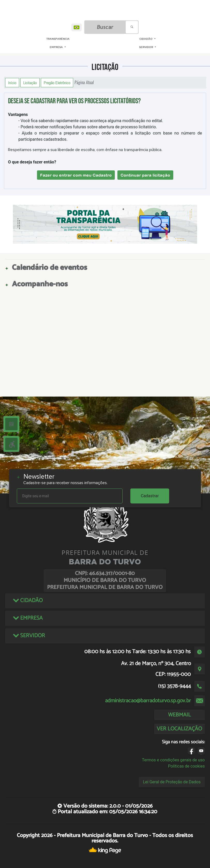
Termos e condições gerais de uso (173, 760)
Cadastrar (150, 496)
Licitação (30, 83)
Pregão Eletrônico (57, 83)
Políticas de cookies (186, 766)
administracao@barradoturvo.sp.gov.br (148, 701)
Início (12, 83)
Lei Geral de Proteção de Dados (172, 782)
